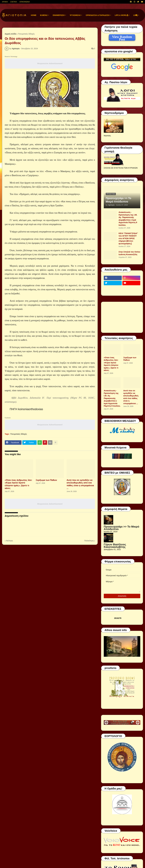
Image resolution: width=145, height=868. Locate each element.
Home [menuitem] (34, 15)
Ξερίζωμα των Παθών (46, 480)
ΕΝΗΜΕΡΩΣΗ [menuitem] (59, 15)
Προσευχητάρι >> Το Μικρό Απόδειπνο (118, 200)
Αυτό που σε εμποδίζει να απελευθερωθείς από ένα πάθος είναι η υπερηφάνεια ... (80, 484)
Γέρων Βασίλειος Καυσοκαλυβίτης (115, 546)
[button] (128, 15)
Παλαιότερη (89, 541)
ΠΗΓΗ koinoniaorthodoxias (26, 409)
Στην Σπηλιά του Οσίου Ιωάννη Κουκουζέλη (129, 253)
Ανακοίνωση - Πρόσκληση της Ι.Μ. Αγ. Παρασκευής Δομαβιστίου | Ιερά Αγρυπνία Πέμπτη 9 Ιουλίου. (128, 219)
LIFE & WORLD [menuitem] (121, 15)
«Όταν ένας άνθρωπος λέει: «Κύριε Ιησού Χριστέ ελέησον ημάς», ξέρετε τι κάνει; (18, 484)
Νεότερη (9, 541)
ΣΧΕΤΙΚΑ (14, 2)
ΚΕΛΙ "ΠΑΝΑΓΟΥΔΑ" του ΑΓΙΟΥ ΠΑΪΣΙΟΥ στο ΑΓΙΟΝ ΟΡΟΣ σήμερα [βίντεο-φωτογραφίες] (128, 238)
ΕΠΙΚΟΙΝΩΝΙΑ (25, 2)
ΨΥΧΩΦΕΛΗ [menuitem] (75, 15)
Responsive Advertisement (50, 63)
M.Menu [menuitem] (44, 15)
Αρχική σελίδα (10, 34)
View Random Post (122, 37)
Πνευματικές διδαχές (26, 34)
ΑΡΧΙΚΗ (5, 2)
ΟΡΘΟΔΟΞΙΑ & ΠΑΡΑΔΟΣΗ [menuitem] (98, 15)
